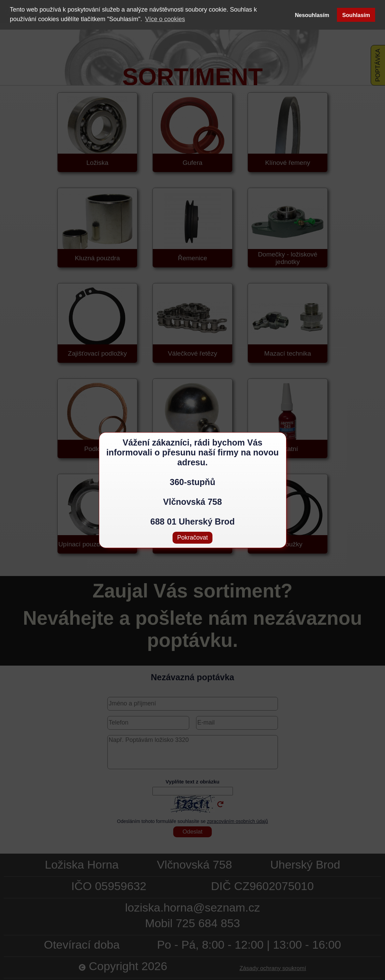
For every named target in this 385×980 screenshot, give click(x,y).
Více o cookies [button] (165, 19)
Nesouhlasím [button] (312, 15)
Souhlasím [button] (356, 15)
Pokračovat (192, 538)
